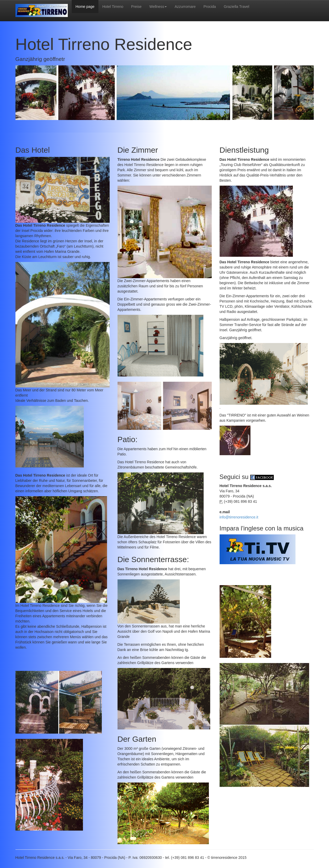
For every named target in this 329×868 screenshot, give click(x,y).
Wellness (158, 7)
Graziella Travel (236, 7)
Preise (136, 7)
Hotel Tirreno (113, 7)
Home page (85, 7)
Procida (210, 7)
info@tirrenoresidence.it (239, 517)
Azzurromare (185, 7)
